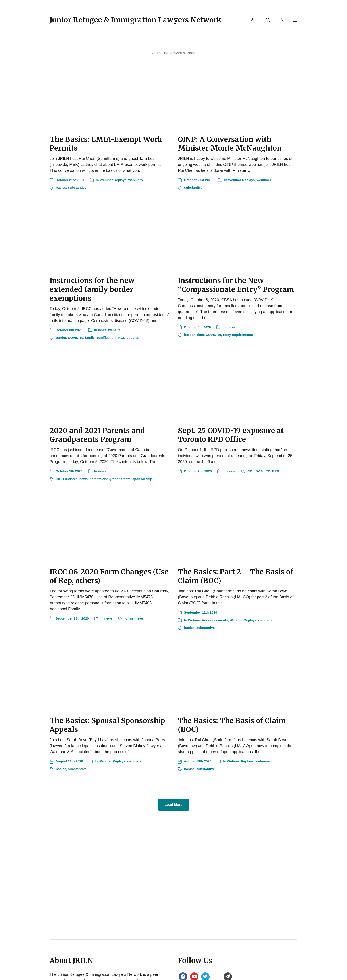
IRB (267, 471)
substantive (77, 187)
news (102, 330)
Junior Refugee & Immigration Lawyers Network (136, 20)
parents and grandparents (110, 479)
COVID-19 (76, 338)
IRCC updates (128, 338)
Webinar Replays (113, 180)
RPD (276, 471)
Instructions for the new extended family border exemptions (92, 289)
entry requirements (238, 335)
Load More (174, 805)
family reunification (100, 338)
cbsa (200, 335)
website (114, 330)
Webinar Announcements (208, 620)
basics (61, 187)
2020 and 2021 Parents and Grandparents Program (97, 435)
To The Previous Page (173, 53)
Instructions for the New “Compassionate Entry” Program (236, 285)
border (61, 338)
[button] (260, 20)
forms (129, 618)
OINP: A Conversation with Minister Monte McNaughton (230, 144)
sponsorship (142, 479)
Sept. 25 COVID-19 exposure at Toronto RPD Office (231, 435)
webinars (136, 180)
